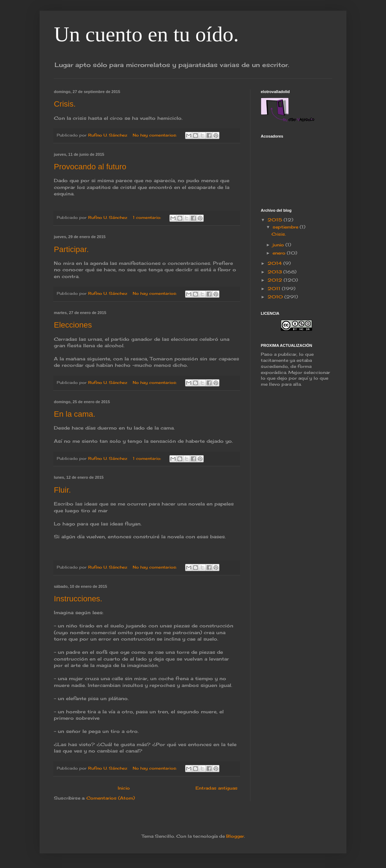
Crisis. (65, 104)
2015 (276, 220)
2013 (275, 272)
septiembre (286, 227)
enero (280, 253)
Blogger (235, 836)
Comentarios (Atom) (111, 798)
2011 (275, 289)
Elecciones (73, 325)
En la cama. (75, 414)
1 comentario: (148, 217)
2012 (276, 280)
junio (279, 245)
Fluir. (62, 490)
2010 (276, 297)
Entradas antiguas (217, 788)
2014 (275, 263)
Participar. (71, 249)
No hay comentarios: (155, 135)
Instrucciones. (78, 599)
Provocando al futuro (90, 167)
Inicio (124, 788)
